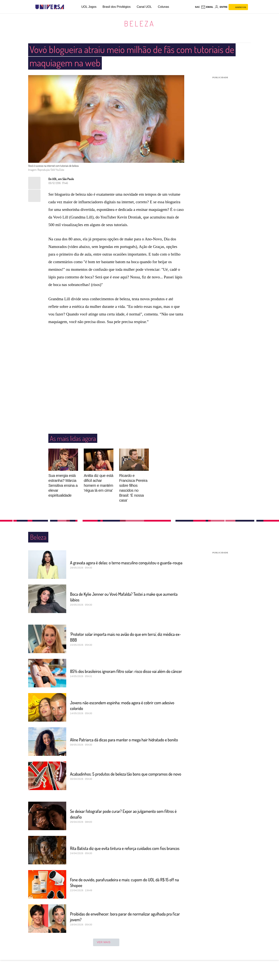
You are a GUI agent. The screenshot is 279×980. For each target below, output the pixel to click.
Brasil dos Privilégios (117, 7)
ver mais (106, 942)
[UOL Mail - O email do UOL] (207, 7)
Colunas (163, 7)
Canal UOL (144, 7)
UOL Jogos (89, 7)
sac (197, 7)
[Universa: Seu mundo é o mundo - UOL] (50, 7)
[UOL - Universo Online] (67, 7)
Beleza (139, 23)
